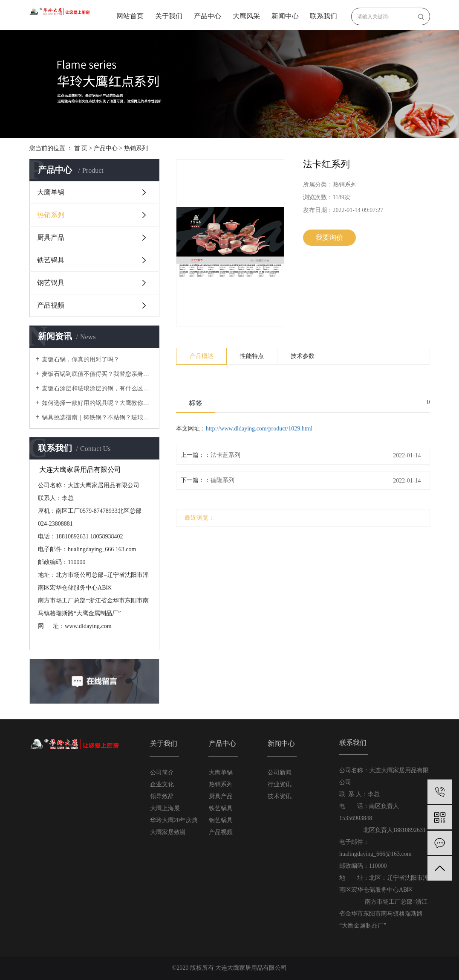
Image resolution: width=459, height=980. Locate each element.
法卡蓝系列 (225, 455)
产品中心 (208, 16)
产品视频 (51, 305)
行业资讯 (280, 784)
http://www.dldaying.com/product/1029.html (259, 429)
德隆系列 (222, 480)
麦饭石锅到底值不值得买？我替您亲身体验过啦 (97, 374)
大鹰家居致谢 (168, 832)
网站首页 (130, 16)
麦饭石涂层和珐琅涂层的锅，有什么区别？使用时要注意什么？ (97, 388)
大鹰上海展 (165, 808)
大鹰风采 (246, 16)
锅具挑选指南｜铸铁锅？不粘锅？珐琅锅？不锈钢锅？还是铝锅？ (97, 417)
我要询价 (329, 237)
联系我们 (323, 16)
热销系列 (136, 148)
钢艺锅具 (51, 283)
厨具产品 (51, 237)
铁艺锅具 (51, 260)
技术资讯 (280, 796)
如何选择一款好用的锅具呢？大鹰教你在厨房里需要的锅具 (97, 403)
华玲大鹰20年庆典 (174, 820)
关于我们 (169, 16)
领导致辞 (162, 796)
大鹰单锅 (51, 192)
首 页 (81, 148)
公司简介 (162, 772)
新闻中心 (285, 16)
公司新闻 (280, 772)
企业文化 (162, 784)
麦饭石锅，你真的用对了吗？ (81, 359)
